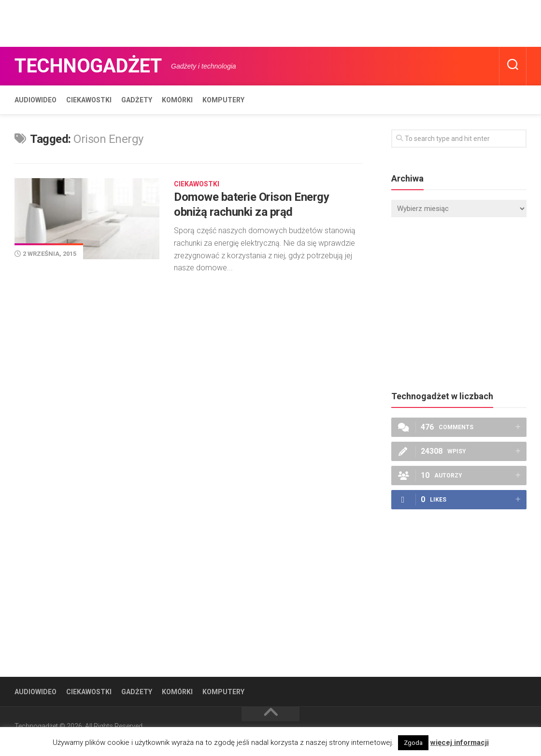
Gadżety (137, 100)
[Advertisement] (176, 22)
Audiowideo (36, 100)
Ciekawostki (89, 100)
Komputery (223, 100)
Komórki (177, 100)
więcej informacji (460, 742)
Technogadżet (88, 66)
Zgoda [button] (413, 743)
